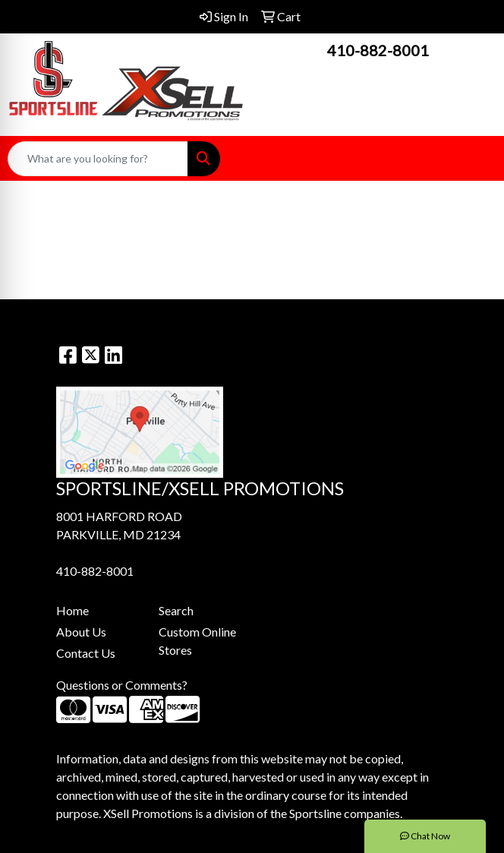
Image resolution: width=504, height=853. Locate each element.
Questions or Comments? (122, 685)
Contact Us (86, 653)
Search (176, 610)
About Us (81, 632)
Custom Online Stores (197, 641)
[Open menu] (474, 159)
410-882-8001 (378, 50)
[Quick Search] (98, 159)
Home (72, 610)
